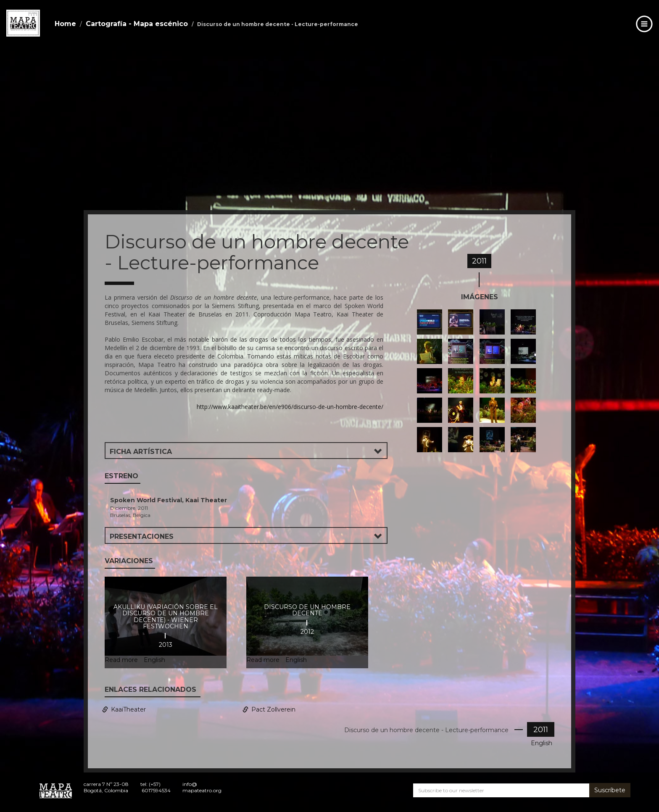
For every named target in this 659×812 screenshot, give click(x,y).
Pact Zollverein (273, 709)
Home (65, 24)
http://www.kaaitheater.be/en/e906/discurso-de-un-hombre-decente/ (290, 407)
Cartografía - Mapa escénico (137, 24)
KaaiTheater (128, 709)
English (542, 743)
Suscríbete (610, 790)
